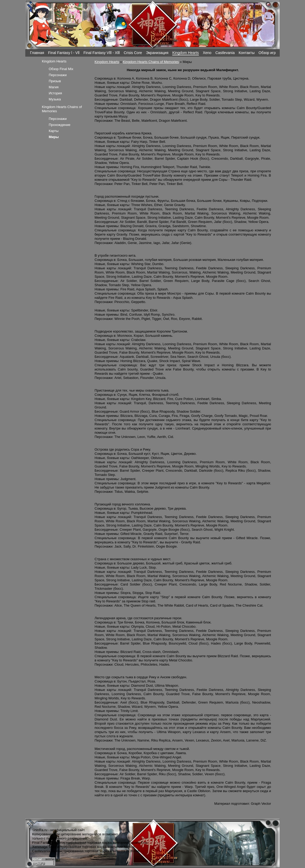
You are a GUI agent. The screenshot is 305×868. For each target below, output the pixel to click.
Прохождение (60, 125)
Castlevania (225, 53)
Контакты (247, 53)
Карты (54, 131)
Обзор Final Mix (61, 69)
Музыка (55, 99)
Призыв (55, 81)
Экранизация (157, 53)
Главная (37, 53)
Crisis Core (133, 53)
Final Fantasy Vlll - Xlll (102, 53)
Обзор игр (267, 53)
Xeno (207, 53)
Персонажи (58, 75)
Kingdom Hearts (186, 53)
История (55, 93)
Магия (54, 87)
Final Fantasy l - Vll (64, 53)
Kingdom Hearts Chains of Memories (151, 62)
